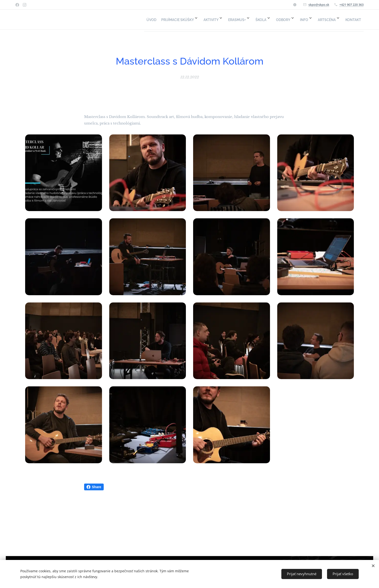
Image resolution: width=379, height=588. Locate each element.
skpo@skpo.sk (319, 5)
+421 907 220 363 (351, 5)
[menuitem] (266, 20)
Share (94, 487)
